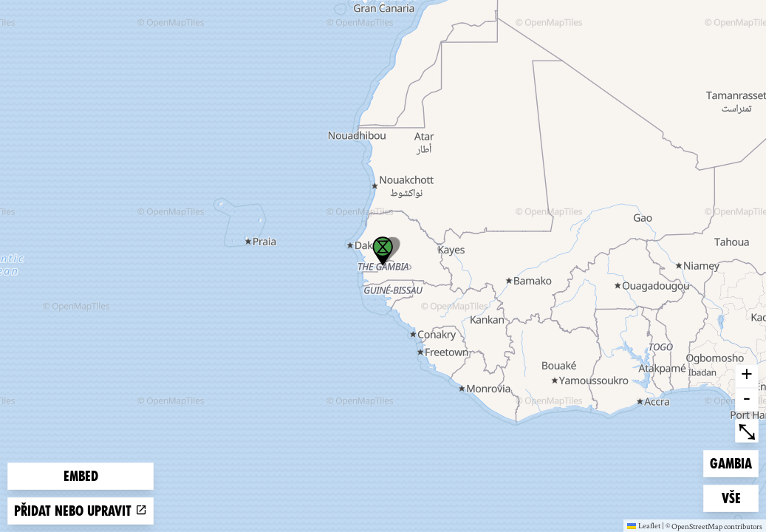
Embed (81, 476)
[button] (383, 251)
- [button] (747, 400)
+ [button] (747, 376)
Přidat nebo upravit (81, 511)
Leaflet (644, 525)
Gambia (733, 462)
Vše (740, 497)
